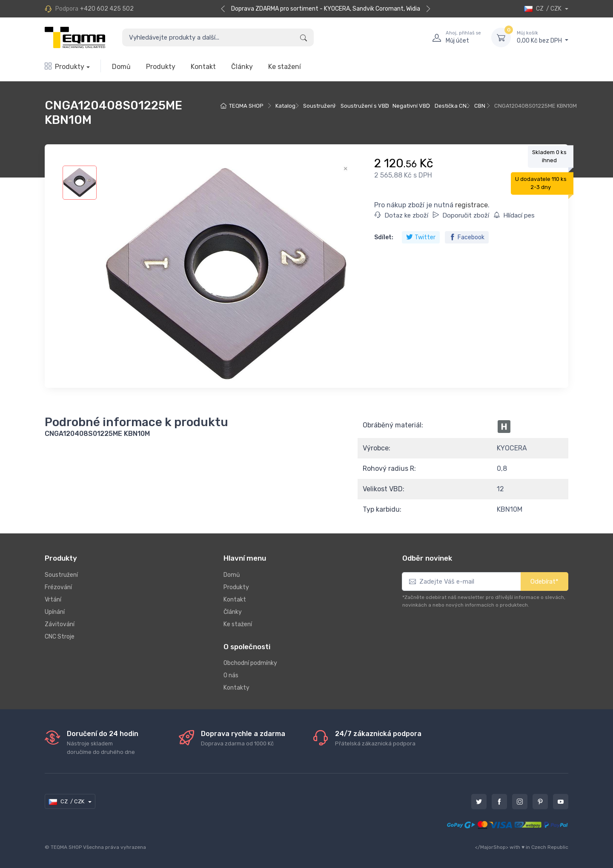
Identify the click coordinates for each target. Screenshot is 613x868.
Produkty (64, 67)
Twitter (421, 237)
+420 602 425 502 (107, 9)
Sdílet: (384, 237)
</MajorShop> (492, 847)
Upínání (55, 612)
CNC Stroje (60, 637)
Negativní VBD (411, 106)
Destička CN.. (452, 106)
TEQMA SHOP (246, 106)
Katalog (285, 106)
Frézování (58, 587)
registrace (471, 205)
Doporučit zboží (461, 215)
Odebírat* (544, 582)
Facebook (467, 237)
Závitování (60, 624)
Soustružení (319, 106)
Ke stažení (285, 67)
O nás (231, 675)
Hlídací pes (514, 215)
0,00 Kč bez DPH (543, 37)
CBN (480, 106)
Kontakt (203, 67)
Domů (121, 67)
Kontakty (236, 688)
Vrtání (53, 600)
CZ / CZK (543, 9)
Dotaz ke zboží (401, 215)
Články (242, 67)
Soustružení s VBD (365, 106)
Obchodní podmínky (250, 663)
